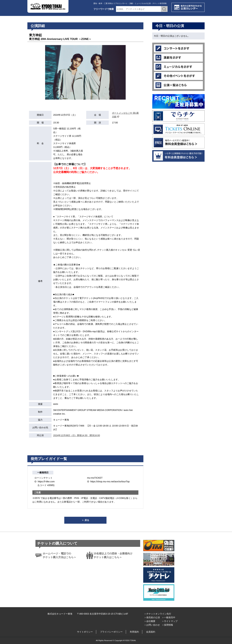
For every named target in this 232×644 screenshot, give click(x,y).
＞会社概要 (150, 621)
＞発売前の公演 (152, 617)
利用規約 (134, 632)
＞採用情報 (167, 625)
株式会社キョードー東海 (60, 614)
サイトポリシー (85, 632)
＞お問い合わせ (152, 625)
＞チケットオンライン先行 (158, 614)
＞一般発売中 (169, 617)
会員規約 (151, 632)
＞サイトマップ (170, 621)
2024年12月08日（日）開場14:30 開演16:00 (77, 435)
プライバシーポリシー (111, 632)
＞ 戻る (85, 520)
